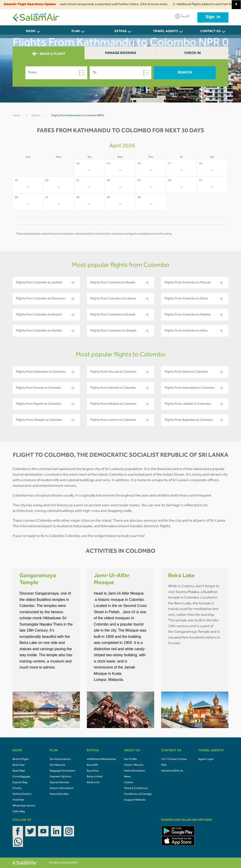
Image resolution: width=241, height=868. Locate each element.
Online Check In (22, 794)
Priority (17, 788)
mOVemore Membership (101, 759)
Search (185, 73)
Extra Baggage (21, 777)
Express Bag (20, 783)
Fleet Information (135, 771)
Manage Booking (121, 53)
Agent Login (206, 759)
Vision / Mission (134, 765)
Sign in (213, 17)
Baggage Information (63, 771)
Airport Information (62, 788)
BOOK (31, 32)
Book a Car (93, 783)
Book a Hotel (95, 777)
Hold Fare (18, 800)
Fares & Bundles (59, 794)
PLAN (76, 32)
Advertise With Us (172, 771)
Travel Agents (166, 32)
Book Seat (19, 765)
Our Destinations (60, 759)
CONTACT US (210, 32)
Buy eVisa (93, 771)
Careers (129, 783)
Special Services (59, 783)
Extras (120, 32)
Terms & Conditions (136, 788)
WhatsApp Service (24, 806)
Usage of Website (135, 800)
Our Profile (130, 759)
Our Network (57, 765)
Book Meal (19, 771)
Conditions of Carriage (138, 794)
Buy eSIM (92, 765)
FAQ (164, 765)
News (127, 777)
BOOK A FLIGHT (49, 54)
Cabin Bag (19, 812)
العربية (182, 16)
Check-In (193, 53)
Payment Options (60, 777)
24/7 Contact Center (174, 759)
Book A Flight (21, 759)
